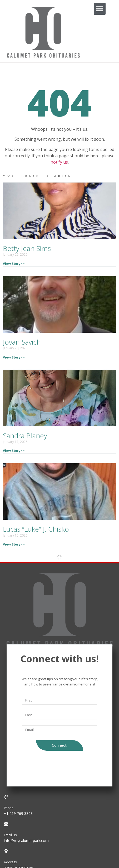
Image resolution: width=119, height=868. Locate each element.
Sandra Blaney (25, 436)
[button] (100, 9)
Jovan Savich (22, 342)
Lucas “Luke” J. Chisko (36, 529)
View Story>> (14, 264)
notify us (59, 162)
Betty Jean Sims (27, 248)
